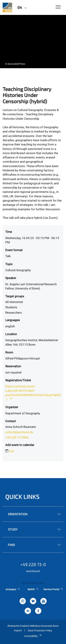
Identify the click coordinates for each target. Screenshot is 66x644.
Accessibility (33, 636)
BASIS (33, 589)
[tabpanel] (33, 42)
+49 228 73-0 (33, 564)
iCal (11, 451)
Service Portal (53, 589)
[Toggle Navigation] (58, 7)
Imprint (18, 631)
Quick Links (22, 496)
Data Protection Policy (40, 631)
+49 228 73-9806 (17, 437)
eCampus (13, 589)
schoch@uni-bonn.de (19, 432)
